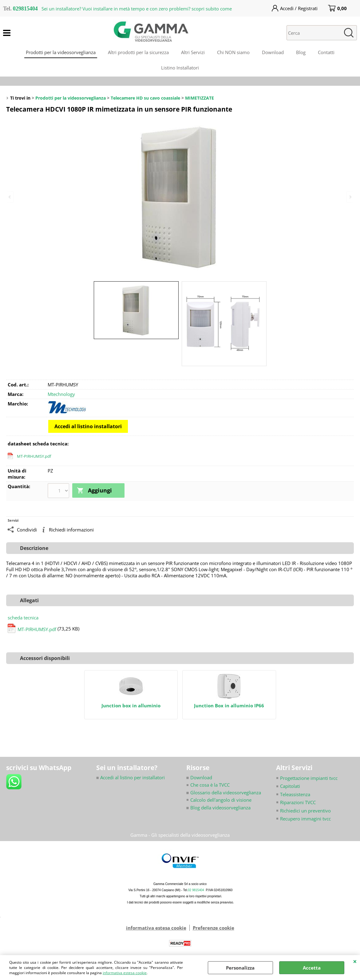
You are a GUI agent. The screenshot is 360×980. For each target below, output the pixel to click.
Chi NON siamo (233, 52)
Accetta (312, 968)
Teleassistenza (295, 794)
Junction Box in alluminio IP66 (229, 706)
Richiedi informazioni (71, 529)
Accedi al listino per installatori (131, 777)
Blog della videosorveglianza (218, 807)
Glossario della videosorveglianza (224, 792)
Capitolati (290, 786)
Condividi (27, 529)
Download (273, 52)
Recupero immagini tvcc (305, 819)
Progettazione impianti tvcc (309, 778)
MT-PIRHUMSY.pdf (34, 456)
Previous (10, 197)
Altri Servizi (193, 52)
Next (350, 197)
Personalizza (240, 968)
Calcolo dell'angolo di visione (221, 800)
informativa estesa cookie (125, 973)
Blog (301, 52)
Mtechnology (61, 394)
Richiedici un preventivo (305, 810)
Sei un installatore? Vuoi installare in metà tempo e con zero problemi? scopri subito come (137, 9)
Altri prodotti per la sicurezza (138, 52)
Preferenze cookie (214, 928)
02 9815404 (196, 890)
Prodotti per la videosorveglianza (61, 52)
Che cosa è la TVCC (210, 785)
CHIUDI (355, 961)
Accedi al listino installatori (88, 426)
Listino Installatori (180, 68)
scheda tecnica (23, 617)
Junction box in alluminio (131, 706)
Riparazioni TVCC (298, 802)
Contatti (326, 52)
